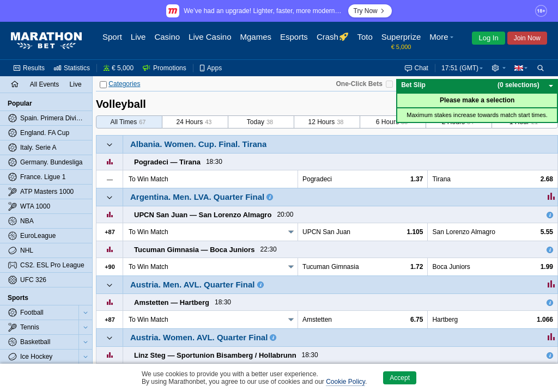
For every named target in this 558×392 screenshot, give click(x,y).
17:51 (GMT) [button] (460, 68)
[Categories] (103, 85)
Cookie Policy (345, 382)
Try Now (370, 11)
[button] (442, 41)
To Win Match (148, 232)
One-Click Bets (359, 84)
